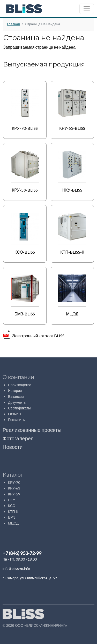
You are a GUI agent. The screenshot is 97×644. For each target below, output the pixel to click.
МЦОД (72, 314)
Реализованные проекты (32, 430)
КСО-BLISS (25, 252)
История (15, 390)
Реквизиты (17, 420)
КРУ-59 (14, 494)
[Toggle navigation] (87, 9)
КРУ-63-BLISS (72, 128)
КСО (12, 506)
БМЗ (12, 517)
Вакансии (16, 396)
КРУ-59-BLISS (25, 190)
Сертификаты (19, 408)
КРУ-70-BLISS (25, 128)
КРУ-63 (14, 488)
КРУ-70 (14, 482)
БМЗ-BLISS (25, 314)
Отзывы (14, 414)
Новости (13, 447)
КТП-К (13, 512)
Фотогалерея (18, 438)
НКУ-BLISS (72, 190)
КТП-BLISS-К (72, 252)
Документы (17, 402)
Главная (13, 24)
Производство (20, 385)
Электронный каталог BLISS (38, 336)
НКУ (12, 500)
